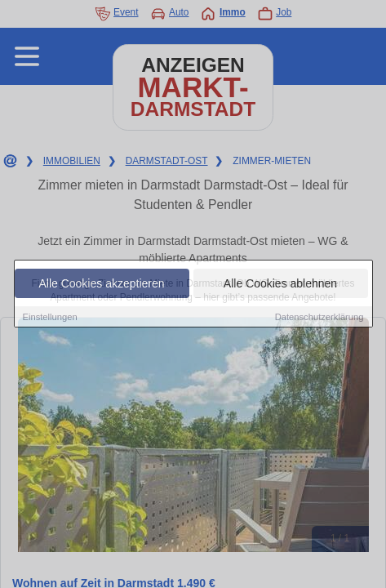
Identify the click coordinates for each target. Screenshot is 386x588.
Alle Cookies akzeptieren (101, 283)
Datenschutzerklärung (319, 317)
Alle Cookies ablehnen (280, 283)
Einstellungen (50, 317)
